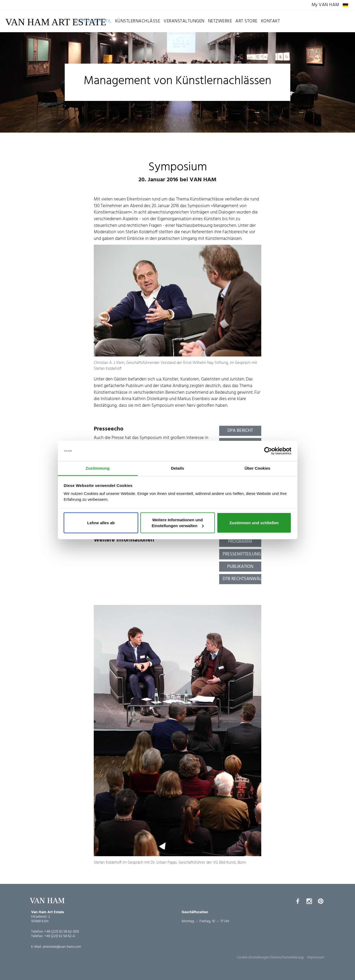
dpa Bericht (240, 431)
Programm (240, 542)
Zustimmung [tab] (98, 468)
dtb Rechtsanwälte (242, 579)
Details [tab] (177, 468)
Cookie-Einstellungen (253, 958)
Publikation (240, 567)
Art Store (246, 21)
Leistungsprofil (93, 21)
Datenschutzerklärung (287, 958)
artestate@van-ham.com (62, 947)
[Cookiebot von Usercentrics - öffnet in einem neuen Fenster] (268, 451)
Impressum (316, 958)
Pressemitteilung (242, 554)
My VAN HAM (325, 5)
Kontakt (271, 21)
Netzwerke (220, 21)
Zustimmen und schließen (254, 523)
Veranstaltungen (184, 21)
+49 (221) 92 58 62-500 (62, 932)
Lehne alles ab (101, 523)
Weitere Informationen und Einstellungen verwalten (178, 523)
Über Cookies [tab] (257, 468)
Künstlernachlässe (138, 21)
